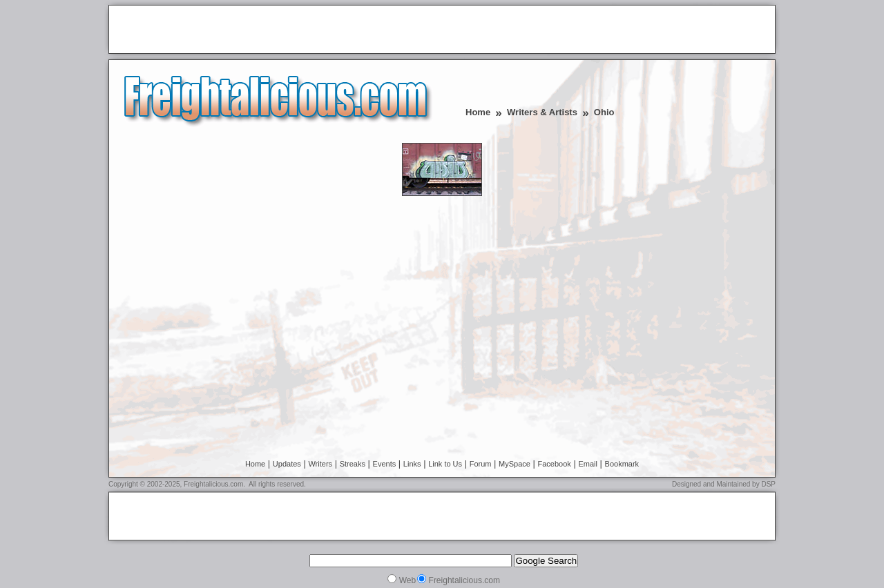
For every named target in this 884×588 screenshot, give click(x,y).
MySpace (515, 464)
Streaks (353, 464)
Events (385, 464)
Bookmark (622, 464)
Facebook (555, 464)
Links (412, 464)
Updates (287, 464)
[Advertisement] (276, 30)
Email (588, 464)
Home (478, 112)
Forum (481, 464)
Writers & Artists (542, 112)
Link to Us (445, 464)
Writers (320, 464)
